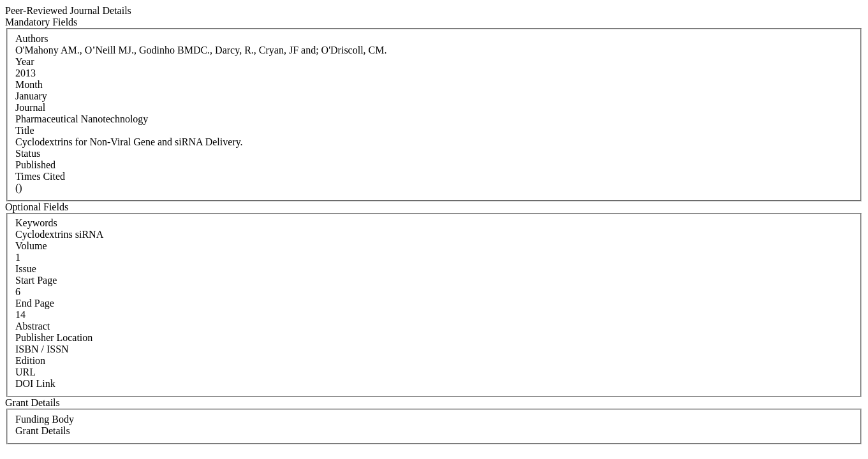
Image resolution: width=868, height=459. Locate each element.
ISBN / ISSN (42, 349)
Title (25, 130)
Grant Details (43, 431)
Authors (32, 39)
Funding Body (45, 419)
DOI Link (35, 383)
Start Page (36, 280)
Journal (30, 107)
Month (29, 84)
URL (26, 372)
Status (28, 153)
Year (25, 62)
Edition (30, 361)
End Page (35, 303)
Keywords (36, 223)
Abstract (33, 326)
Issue (26, 269)
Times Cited (40, 176)
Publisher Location (54, 338)
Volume (31, 246)
